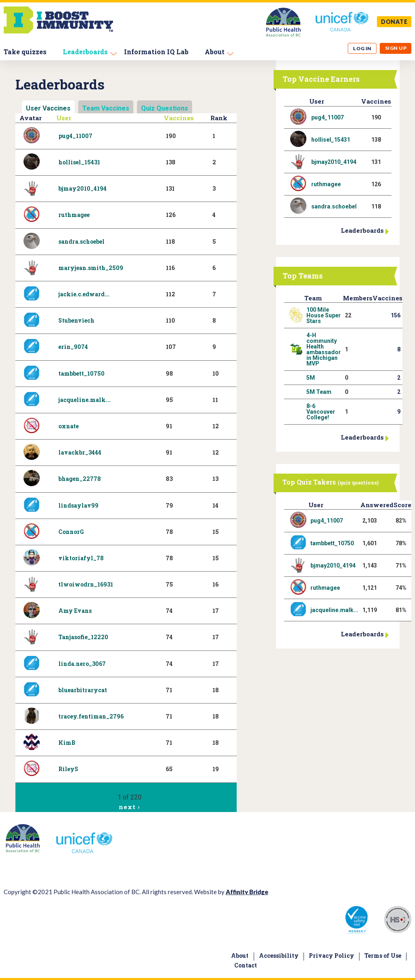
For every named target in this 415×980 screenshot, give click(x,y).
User (64, 118)
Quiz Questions (165, 108)
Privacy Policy (332, 956)
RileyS (68, 769)
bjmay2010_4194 (82, 188)
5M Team (319, 392)
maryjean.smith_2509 (91, 268)
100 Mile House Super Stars (324, 315)
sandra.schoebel (81, 241)
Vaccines (179, 118)
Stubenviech (76, 320)
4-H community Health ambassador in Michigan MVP (324, 349)
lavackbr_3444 (80, 452)
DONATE (394, 22)
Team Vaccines (106, 108)
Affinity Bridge (247, 892)
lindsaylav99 (78, 505)
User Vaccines (48, 108)
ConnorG (71, 532)
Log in (362, 48)
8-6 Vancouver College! (321, 412)
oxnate (68, 426)
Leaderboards (85, 52)
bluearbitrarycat (83, 690)
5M (311, 378)
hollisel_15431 (79, 162)
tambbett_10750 (81, 373)
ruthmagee (74, 215)
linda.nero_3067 (82, 664)
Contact (246, 965)
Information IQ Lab (156, 52)
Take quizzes (25, 52)
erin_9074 (73, 347)
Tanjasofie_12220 (83, 637)
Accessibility (279, 956)
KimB (67, 743)
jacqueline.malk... (84, 400)
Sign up (396, 48)
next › (129, 807)
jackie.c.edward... (84, 294)
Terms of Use (383, 956)
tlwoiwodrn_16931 (86, 584)
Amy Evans (75, 611)
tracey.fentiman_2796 (91, 716)
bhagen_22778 (80, 479)
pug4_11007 (75, 136)
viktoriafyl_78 (81, 558)
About (215, 52)
